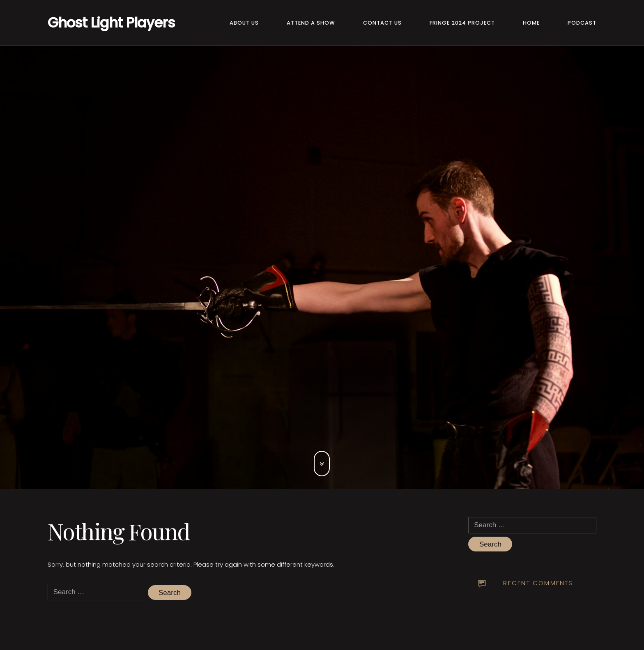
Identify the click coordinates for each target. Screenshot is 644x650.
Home (531, 23)
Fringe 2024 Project (462, 23)
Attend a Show (311, 23)
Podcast (582, 23)
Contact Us (382, 23)
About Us (244, 23)
